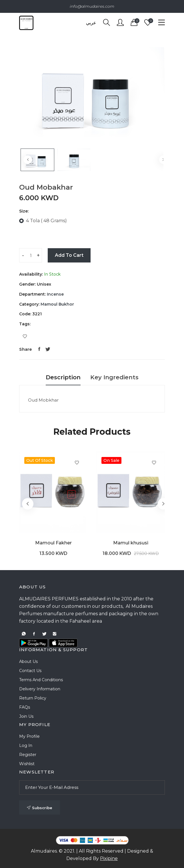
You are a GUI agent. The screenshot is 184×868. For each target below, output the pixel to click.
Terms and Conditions (41, 680)
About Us (28, 661)
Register (28, 755)
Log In (26, 745)
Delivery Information (40, 689)
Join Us (26, 716)
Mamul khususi (131, 543)
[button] (163, 504)
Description (63, 377)
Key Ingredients (114, 377)
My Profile (29, 736)
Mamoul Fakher (53, 543)
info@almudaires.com (92, 6)
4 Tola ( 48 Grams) (46, 221)
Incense (55, 294)
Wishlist (27, 764)
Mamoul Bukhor (57, 304)
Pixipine (109, 858)
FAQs (25, 707)
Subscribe (40, 808)
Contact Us (30, 671)
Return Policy (33, 698)
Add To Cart (69, 255)
